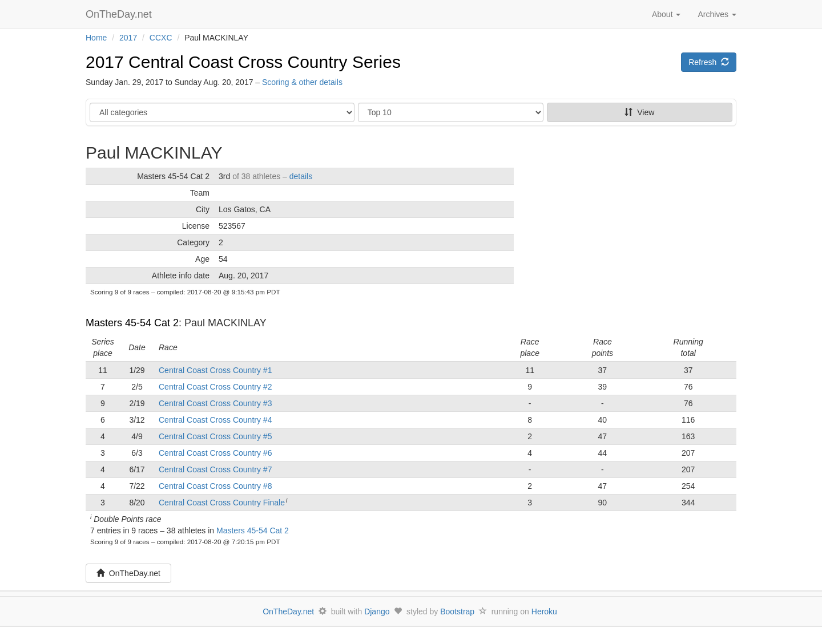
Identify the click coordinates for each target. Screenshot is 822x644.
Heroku (544, 611)
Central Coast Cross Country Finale (222, 503)
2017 (128, 38)
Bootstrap (457, 611)
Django (377, 611)
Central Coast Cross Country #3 (215, 403)
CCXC (161, 38)
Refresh (709, 62)
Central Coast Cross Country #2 (215, 387)
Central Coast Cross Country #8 (215, 486)
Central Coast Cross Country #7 (215, 469)
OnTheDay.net (120, 14)
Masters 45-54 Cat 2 (132, 323)
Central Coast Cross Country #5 (215, 436)
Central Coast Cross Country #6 (215, 453)
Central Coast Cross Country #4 (215, 420)
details (301, 176)
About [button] (666, 14)
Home (96, 38)
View (639, 112)
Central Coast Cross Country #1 (215, 370)
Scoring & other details (302, 82)
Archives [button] (717, 14)
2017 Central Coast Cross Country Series (243, 62)
